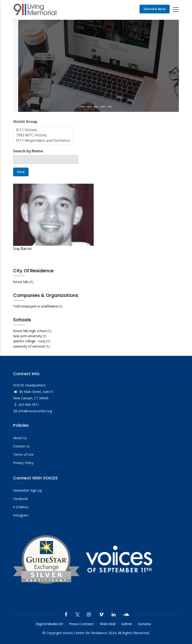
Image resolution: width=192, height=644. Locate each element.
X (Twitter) (21, 507)
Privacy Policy (23, 463)
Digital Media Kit (49, 624)
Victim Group (25, 122)
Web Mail (108, 624)
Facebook (20, 499)
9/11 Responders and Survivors (43, 141)
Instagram (21, 515)
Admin (127, 624)
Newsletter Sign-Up (28, 490)
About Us (20, 438)
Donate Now (155, 9)
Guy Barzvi (22, 249)
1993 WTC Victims (43, 135)
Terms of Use (23, 454)
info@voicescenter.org (32, 411)
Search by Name (28, 151)
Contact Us (21, 446)
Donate (145, 624)
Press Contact (81, 624)
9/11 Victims (43, 130)
